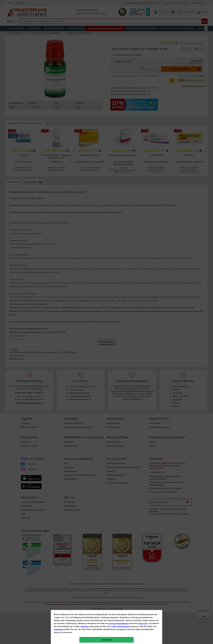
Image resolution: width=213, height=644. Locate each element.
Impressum (143, 61)
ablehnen (85, 64)
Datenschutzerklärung (119, 61)
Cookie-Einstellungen (120, 64)
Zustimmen (59, 67)
